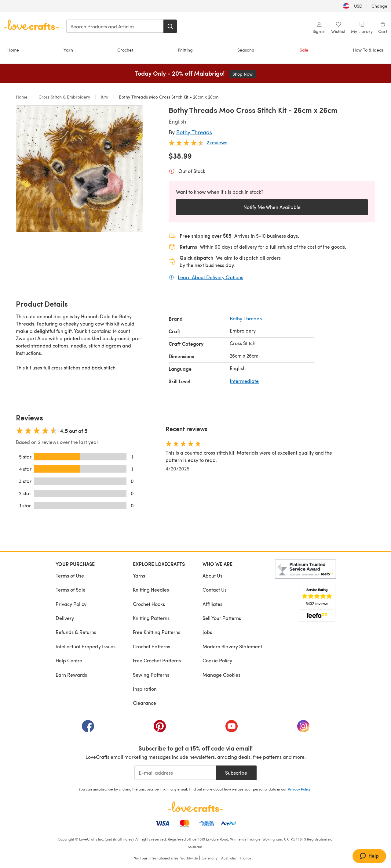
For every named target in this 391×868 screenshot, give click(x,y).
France (246, 858)
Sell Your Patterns (222, 618)
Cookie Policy (217, 660)
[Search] (170, 26)
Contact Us (215, 590)
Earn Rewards (71, 675)
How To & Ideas (368, 50)
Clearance (144, 703)
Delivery (65, 618)
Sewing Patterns (151, 675)
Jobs (207, 632)
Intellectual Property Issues (86, 646)
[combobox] (115, 26)
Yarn (68, 50)
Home (13, 50)
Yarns (139, 576)
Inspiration (145, 689)
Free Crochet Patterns (157, 660)
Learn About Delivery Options (210, 277)
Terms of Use (70, 576)
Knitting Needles (151, 590)
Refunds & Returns (76, 632)
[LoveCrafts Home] (195, 807)
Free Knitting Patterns (157, 632)
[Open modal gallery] (79, 169)
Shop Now (244, 74)
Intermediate (244, 381)
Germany (210, 858)
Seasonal (246, 50)
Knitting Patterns (151, 618)
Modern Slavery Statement (232, 646)
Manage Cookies (221, 675)
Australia (229, 858)
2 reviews (217, 142)
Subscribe (236, 773)
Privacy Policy (71, 604)
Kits (104, 97)
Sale (304, 50)
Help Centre (69, 660)
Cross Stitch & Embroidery (64, 97)
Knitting (185, 50)
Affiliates (212, 604)
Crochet (125, 50)
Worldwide (189, 858)
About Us (212, 576)
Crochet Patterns (152, 646)
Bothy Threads (194, 132)
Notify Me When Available (272, 207)
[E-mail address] (175, 773)
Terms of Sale (71, 590)
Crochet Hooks (149, 604)
